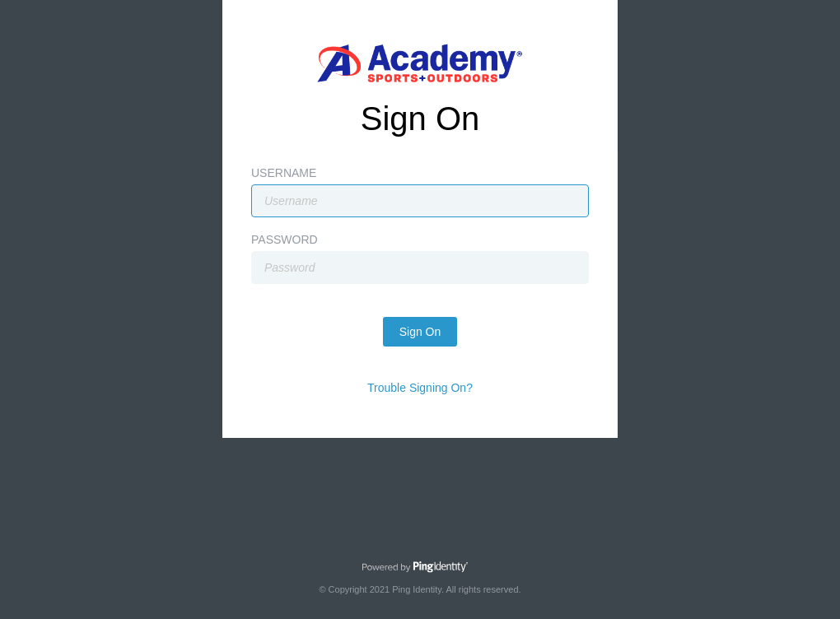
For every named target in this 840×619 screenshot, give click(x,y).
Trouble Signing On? (420, 388)
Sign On (420, 332)
